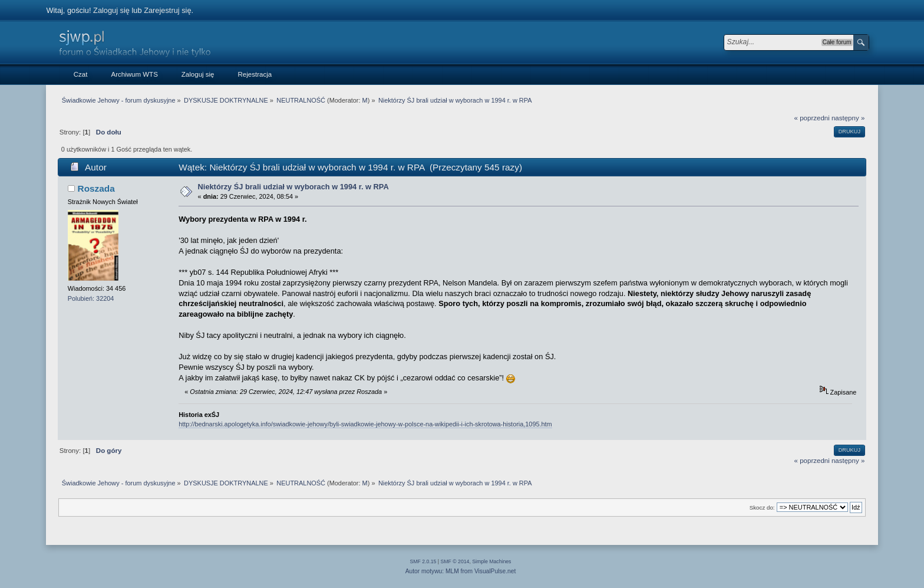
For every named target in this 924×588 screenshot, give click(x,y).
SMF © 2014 (455, 561)
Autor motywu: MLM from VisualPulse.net (461, 571)
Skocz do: (762, 507)
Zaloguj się (111, 10)
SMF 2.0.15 (423, 561)
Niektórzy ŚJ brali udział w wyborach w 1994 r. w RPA (293, 187)
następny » (848, 118)
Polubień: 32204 (91, 298)
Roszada (96, 188)
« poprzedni (812, 118)
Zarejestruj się (167, 10)
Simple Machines (491, 561)
